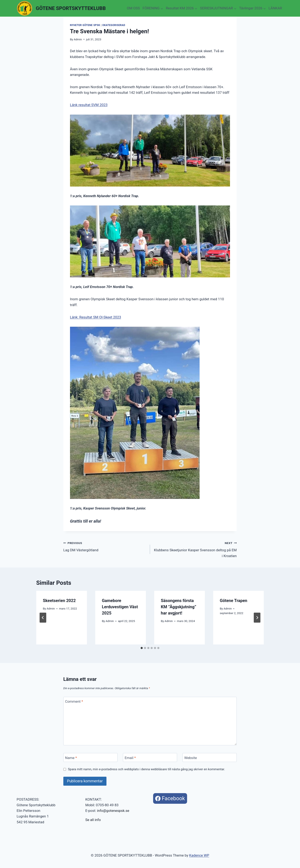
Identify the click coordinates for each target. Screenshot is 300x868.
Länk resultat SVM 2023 (89, 105)
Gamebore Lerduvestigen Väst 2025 (120, 607)
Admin (78, 39)
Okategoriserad (114, 25)
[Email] (150, 757)
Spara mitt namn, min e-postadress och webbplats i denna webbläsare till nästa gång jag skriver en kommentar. (146, 769)
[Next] (257, 618)
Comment (74, 701)
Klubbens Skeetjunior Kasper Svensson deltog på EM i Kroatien (195, 549)
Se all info (93, 820)
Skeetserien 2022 (59, 601)
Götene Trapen (234, 601)
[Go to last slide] (43, 618)
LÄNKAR (275, 8)
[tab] (142, 648)
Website (191, 758)
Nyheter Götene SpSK (85, 25)
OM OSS (133, 8)
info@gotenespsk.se (113, 811)
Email (130, 758)
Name (71, 758)
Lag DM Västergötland (105, 546)
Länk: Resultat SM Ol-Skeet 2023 (96, 317)
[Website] (210, 757)
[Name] (90, 757)
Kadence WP (199, 855)
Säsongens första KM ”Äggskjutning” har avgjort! (179, 607)
